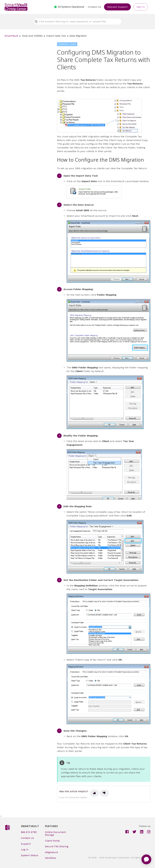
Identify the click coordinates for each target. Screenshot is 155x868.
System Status (30, 855)
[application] (146, 859)
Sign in (141, 7)
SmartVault (11, 36)
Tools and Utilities (32, 36)
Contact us (27, 838)
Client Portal (52, 841)
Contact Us (94, 7)
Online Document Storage (55, 833)
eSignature (51, 852)
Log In (25, 849)
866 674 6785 (29, 832)
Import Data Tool (56, 36)
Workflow (51, 858)
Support (26, 844)
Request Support (117, 7)
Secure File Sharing (57, 846)
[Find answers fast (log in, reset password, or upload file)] (77, 22)
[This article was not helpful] (104, 793)
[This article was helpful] (94, 793)
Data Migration (78, 36)
